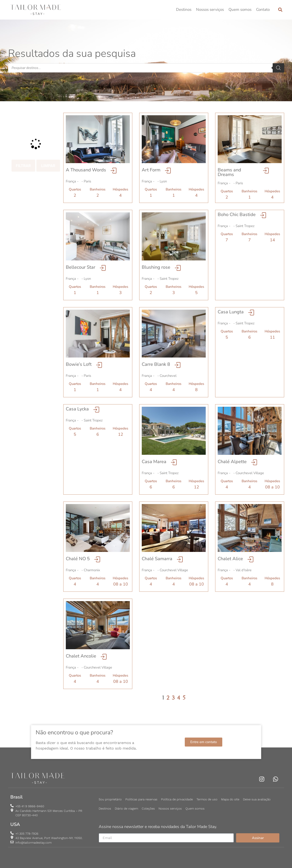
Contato (263, 10)
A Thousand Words (86, 170)
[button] (280, 10)
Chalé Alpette (232, 462)
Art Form (151, 170)
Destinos (184, 10)
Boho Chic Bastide (237, 215)
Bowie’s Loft (79, 364)
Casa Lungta (231, 312)
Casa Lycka (77, 409)
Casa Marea (154, 462)
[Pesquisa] (278, 68)
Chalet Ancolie (81, 656)
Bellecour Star (81, 267)
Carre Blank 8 (156, 364)
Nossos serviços (210, 10)
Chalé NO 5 (78, 559)
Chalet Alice (230, 559)
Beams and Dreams (229, 172)
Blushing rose (156, 267)
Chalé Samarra (157, 559)
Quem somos (240, 10)
